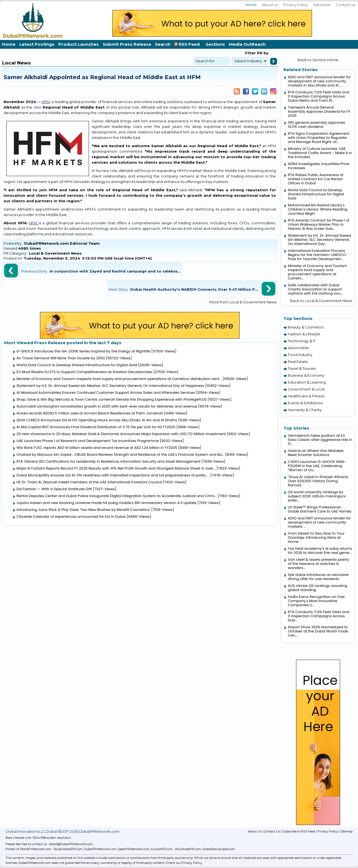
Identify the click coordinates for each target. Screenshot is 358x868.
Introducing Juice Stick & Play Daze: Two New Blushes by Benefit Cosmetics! (83, 510)
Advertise (322, 5)
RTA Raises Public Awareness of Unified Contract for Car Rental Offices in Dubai (316, 179)
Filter (250, 53)
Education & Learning (307, 382)
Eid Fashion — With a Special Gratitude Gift (54, 489)
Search (163, 44)
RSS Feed (188, 44)
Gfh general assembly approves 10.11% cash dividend (316, 125)
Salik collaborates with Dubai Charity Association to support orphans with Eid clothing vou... (315, 289)
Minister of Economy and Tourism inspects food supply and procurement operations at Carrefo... (317, 272)
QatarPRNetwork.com (134, 849)
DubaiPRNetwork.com (100, 849)
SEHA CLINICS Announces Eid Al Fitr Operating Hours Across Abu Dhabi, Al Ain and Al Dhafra (97, 420)
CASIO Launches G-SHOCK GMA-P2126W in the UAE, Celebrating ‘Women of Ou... (317, 466)
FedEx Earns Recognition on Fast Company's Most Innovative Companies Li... (316, 601)
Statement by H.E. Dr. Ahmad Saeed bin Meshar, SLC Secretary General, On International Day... (319, 240)
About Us (255, 831)
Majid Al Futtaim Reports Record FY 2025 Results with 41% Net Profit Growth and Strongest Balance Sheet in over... (116, 468)
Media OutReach (247, 44)
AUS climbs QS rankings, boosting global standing (318, 588)
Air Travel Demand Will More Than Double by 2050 (61, 358)
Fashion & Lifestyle (304, 334)
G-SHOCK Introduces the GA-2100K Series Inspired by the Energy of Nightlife (83, 351)
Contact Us (272, 831)
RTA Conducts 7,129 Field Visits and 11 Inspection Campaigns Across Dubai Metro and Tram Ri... (318, 96)
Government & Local (306, 389)
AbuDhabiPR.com (188, 849)
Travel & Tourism (302, 368)
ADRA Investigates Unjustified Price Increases (318, 166)
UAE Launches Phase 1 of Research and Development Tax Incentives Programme (88, 441)
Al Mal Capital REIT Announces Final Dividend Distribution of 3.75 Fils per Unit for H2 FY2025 (96, 427)
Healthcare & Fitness (306, 396)
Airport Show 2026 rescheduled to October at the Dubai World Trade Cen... (318, 631)
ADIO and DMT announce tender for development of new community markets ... (319, 522)
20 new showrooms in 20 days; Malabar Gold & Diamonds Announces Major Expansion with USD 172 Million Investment (121, 434)
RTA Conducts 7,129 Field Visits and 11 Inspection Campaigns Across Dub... (318, 616)
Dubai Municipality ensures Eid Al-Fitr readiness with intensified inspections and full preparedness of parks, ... (113, 475)
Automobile (298, 348)
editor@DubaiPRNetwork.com (71, 844)
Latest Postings (37, 44)
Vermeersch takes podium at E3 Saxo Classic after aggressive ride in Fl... (320, 440)
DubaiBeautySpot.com (219, 849)
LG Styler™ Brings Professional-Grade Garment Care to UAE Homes (320, 509)
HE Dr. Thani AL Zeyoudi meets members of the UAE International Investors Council (89, 482)
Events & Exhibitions (305, 403)
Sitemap (346, 831)
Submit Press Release (127, 44)
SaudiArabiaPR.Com (68, 849)
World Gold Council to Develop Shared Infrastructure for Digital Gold (77, 365)
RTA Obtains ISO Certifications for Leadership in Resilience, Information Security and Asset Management (109, 461)
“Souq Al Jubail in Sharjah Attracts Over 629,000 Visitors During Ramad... (318, 481)
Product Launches (79, 44)
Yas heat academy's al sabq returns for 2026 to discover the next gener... (320, 551)
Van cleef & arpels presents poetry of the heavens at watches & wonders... (318, 564)
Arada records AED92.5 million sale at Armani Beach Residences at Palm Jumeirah (90, 413)
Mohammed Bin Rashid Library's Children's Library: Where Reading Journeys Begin (318, 209)
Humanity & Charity (305, 410)
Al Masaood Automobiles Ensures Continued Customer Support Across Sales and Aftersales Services (106, 393)
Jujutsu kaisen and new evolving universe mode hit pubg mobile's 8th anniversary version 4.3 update (106, 503)
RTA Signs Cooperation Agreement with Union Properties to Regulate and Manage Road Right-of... (319, 138)
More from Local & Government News (243, 302)
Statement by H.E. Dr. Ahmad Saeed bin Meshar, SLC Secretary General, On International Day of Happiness (110, 386)
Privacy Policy (296, 5)
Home (251, 5)
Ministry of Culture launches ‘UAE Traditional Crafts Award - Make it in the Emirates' (320, 153)
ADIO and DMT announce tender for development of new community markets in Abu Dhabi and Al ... (319, 81)
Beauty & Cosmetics (306, 327)
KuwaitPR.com (162, 849)
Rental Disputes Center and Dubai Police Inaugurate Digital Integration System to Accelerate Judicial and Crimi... (117, 496)
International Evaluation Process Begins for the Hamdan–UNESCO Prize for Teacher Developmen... (317, 255)
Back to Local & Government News (321, 301)
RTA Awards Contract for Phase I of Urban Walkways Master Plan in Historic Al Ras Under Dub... (319, 224)
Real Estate (298, 362)
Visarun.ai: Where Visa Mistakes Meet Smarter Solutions (316, 453)
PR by (262, 53)
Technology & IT (302, 341)
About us (270, 5)
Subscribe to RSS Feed (299, 831)
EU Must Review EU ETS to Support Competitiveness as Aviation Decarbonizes (85, 372)
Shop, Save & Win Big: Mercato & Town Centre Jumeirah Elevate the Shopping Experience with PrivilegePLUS (112, 399)
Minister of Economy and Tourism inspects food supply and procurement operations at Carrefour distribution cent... (119, 379)
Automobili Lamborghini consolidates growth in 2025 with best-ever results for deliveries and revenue (107, 406)
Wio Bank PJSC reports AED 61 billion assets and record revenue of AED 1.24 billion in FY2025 (97, 448)
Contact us (346, 5)
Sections (215, 44)
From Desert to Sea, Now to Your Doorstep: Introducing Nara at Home (316, 537)
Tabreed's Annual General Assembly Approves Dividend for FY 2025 (319, 111)
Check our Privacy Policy (184, 863)
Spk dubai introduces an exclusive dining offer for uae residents (318, 577)
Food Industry (300, 355)
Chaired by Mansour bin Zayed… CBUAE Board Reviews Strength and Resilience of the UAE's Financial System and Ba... (120, 455)
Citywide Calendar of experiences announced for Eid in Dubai (71, 517)
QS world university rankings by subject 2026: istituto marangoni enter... (317, 496)
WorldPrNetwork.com (36, 849)
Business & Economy (306, 375)
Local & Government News (55, 253)
